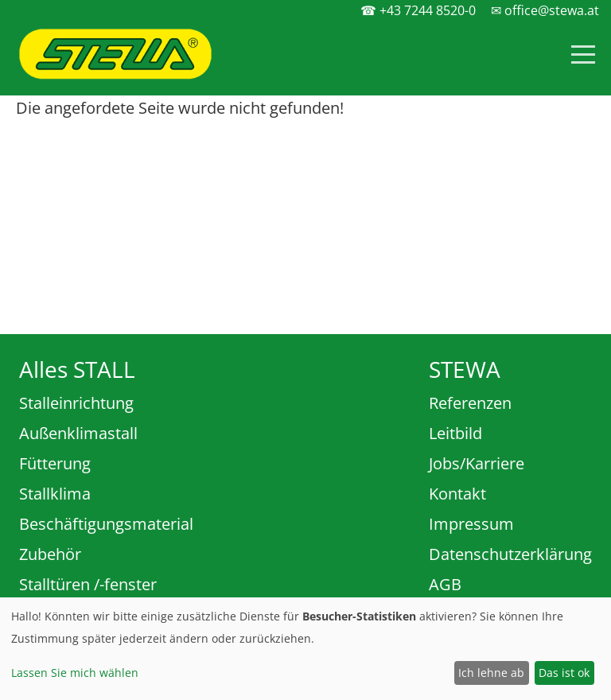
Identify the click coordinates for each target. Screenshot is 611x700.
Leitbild (455, 433)
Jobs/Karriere (477, 463)
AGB (445, 584)
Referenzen (470, 403)
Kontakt (457, 494)
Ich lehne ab (491, 673)
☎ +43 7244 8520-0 (418, 10)
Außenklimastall (78, 433)
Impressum (471, 524)
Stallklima (55, 494)
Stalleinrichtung (76, 403)
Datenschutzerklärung (510, 554)
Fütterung (55, 463)
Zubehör (50, 554)
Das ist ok (564, 673)
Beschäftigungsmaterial (106, 524)
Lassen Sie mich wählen (75, 673)
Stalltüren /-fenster (88, 584)
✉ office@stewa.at (545, 10)
